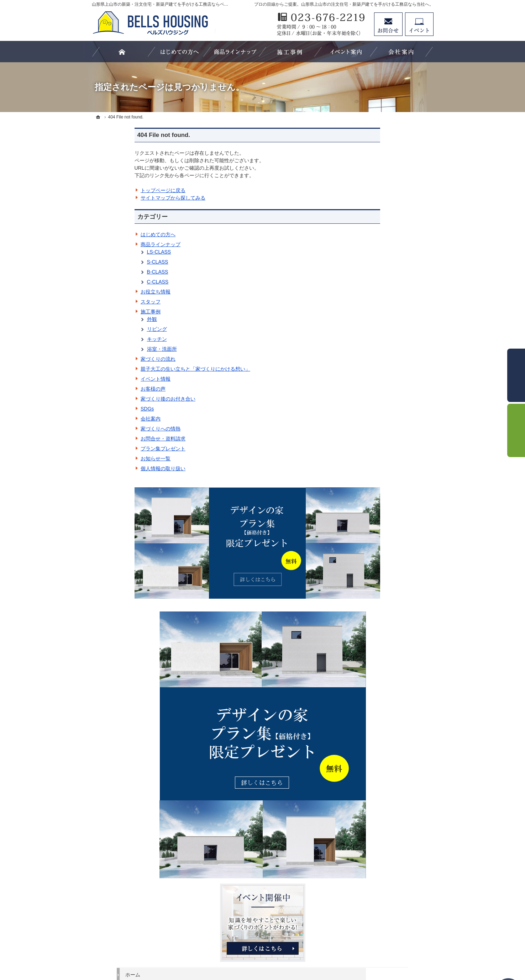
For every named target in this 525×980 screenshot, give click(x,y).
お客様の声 (110, 389)
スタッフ (108, 302)
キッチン (114, 339)
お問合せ (388, 24)
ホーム (364, 335)
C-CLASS (115, 282)
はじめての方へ (115, 234)
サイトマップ (372, 719)
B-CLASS (115, 272)
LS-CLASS (116, 252)
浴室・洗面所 (119, 349)
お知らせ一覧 (113, 459)
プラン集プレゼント (120, 449)
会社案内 (108, 419)
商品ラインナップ (118, 244)
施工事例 (108, 312)
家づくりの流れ (115, 359)
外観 (109, 319)
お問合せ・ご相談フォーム (391, 915)
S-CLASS (115, 262)
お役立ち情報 (113, 292)
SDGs (104, 409)
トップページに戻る (120, 190)
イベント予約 (419, 24)
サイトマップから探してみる (130, 198)
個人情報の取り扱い (120, 468)
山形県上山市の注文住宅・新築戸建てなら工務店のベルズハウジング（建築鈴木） (255, 949)
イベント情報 (113, 379)
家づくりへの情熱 (118, 429)
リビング (114, 329)
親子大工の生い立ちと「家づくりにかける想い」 (153, 369)
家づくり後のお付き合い (125, 399)
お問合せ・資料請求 (120, 439)
